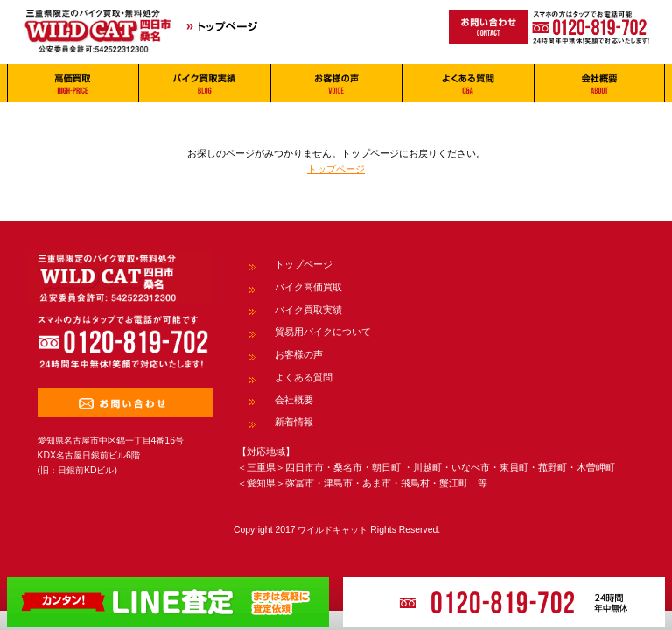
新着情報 (294, 422)
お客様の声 (299, 354)
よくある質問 (304, 377)
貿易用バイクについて (323, 332)
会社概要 (294, 400)
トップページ (336, 169)
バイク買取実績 (308, 310)
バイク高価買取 (308, 287)
